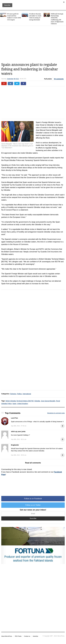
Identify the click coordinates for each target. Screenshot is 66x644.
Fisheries (13, 394)
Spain (14, 404)
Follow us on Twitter (33, 505)
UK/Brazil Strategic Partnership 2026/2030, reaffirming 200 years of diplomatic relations (57, 19)
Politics (19, 394)
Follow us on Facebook (33, 499)
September (10, 79)
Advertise (35, 636)
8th (15, 79)
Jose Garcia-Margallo (48, 401)
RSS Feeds (18, 636)
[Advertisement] (34, 44)
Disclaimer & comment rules (56, 413)
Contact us (27, 636)
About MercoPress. (7, 636)
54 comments (59, 79)
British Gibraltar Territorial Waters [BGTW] (20, 401)
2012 (17, 79)
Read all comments (33, 463)
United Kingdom (23, 404)
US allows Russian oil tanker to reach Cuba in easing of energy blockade (35, 17)
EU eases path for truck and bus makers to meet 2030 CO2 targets (14, 17)
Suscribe (33, 518)
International (27, 394)
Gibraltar (37, 401)
